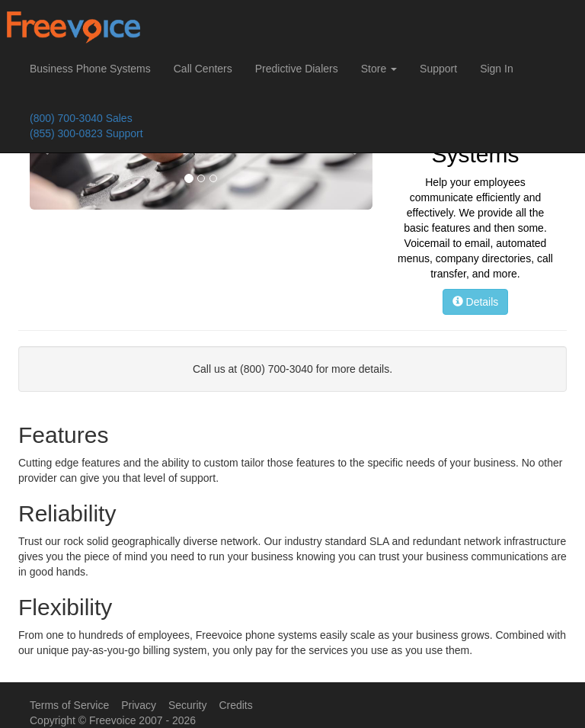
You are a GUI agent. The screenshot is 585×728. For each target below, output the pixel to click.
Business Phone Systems (90, 69)
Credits (235, 705)
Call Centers (203, 69)
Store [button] (379, 69)
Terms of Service (69, 705)
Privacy (139, 705)
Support (438, 69)
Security (188, 705)
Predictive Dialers (297, 69)
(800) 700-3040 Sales (81, 118)
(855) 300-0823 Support (86, 133)
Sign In (497, 69)
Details (476, 302)
